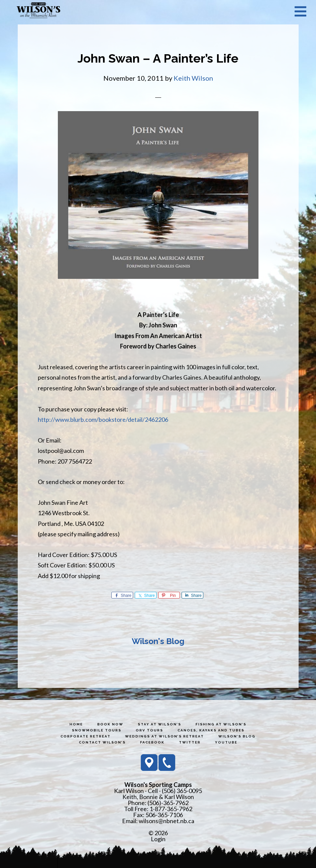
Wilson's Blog (158, 641)
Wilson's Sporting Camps (38, 11)
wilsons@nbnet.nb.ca (167, 821)
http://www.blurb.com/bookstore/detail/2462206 (103, 419)
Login (158, 839)
